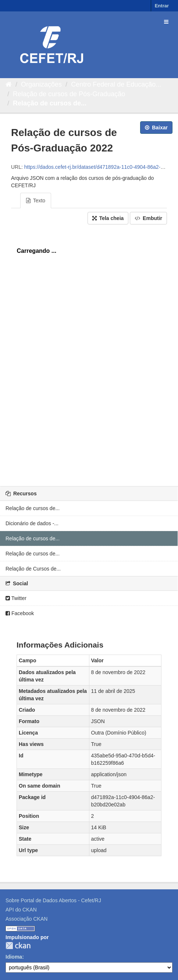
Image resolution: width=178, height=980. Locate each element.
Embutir (148, 218)
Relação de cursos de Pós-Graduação (69, 94)
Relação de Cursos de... (33, 569)
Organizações (41, 84)
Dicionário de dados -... (32, 523)
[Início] (9, 84)
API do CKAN (21, 910)
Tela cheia (108, 218)
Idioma (14, 957)
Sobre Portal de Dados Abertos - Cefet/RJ (53, 900)
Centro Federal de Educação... (116, 84)
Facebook (20, 613)
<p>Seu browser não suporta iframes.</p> (89, 353)
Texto (36, 200)
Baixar (156, 128)
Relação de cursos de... (50, 103)
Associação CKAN (26, 919)
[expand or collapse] (166, 22)
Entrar (162, 6)
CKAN (18, 946)
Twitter (16, 598)
